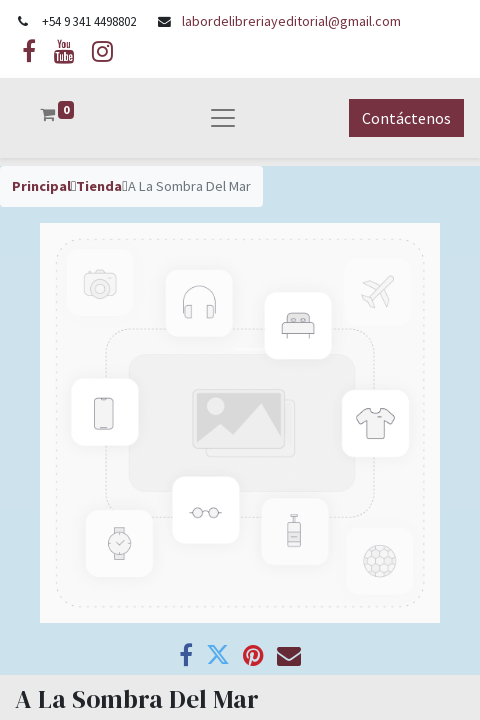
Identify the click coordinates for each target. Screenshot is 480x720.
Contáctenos (406, 118)
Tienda (99, 186)
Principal (41, 186)
